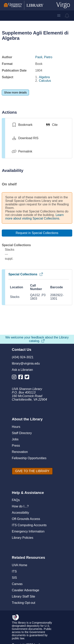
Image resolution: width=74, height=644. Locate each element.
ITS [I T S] (14, 571)
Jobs (15, 439)
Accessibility (20, 513)
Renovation (20, 452)
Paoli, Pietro (44, 57)
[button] (59, 15)
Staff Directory (22, 433)
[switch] (22, 125)
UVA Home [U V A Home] (20, 565)
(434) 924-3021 (23, 357)
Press (16, 446)
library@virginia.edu (26, 363)
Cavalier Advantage (26, 590)
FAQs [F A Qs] (16, 500)
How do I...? (20, 506)
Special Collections (26, 274)
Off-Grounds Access (26, 519)
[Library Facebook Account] (22, 378)
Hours (16, 427)
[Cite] (51, 125)
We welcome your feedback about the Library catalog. (37, 339)
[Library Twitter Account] (28, 378)
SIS (14, 578)
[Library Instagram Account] (15, 378)
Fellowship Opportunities (29, 458)
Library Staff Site (23, 596)
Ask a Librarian (22, 370)
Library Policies (22, 538)
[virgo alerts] (67, 16)
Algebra (44, 77)
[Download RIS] (25, 138)
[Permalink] (22, 151)
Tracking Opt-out (24, 603)
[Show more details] (15, 93)
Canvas (17, 584)
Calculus (45, 81)
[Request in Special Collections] (37, 233)
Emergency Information (28, 531)
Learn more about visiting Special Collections (34, 217)
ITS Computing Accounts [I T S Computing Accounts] (29, 525)
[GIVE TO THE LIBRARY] (32, 471)
